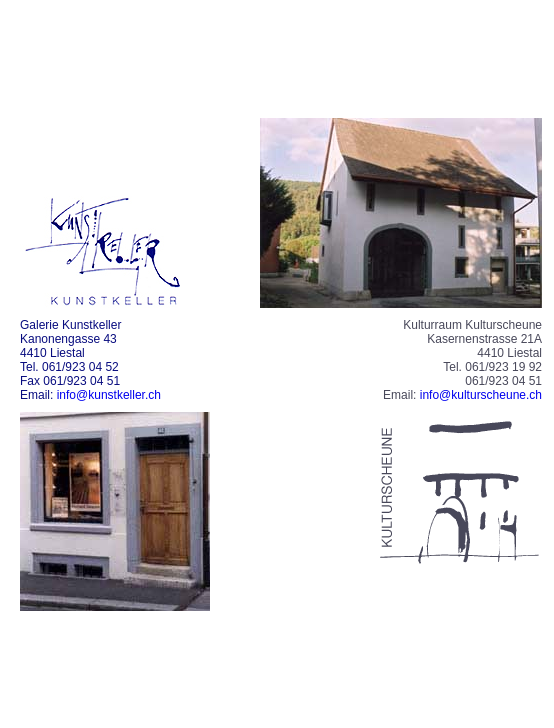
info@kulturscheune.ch (481, 395)
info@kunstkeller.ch (109, 395)
